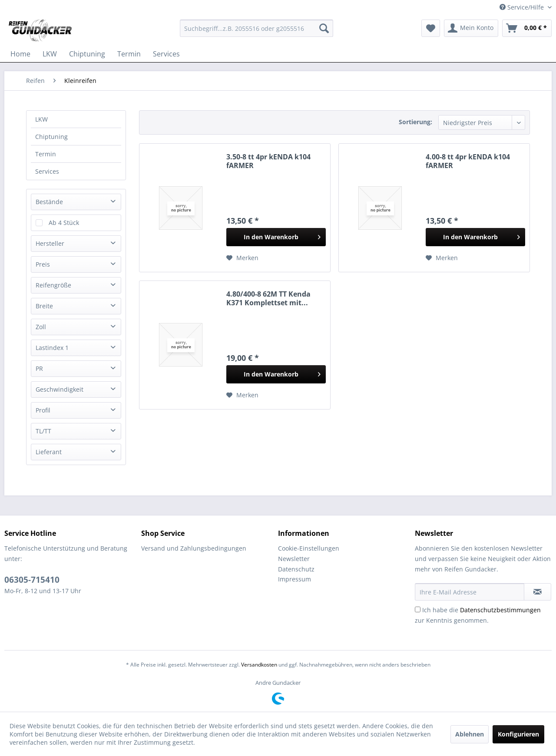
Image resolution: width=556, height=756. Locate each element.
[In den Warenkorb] (276, 237)
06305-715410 (32, 580)
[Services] (166, 54)
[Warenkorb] (527, 28)
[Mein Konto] (471, 28)
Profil (43, 410)
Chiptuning (51, 137)
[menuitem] (256, 28)
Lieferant (49, 452)
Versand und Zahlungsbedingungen (194, 548)
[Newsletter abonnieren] (538, 592)
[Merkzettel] (431, 28)
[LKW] (50, 54)
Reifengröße (53, 285)
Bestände (49, 202)
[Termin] (129, 54)
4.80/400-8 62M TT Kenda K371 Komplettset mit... (268, 298)
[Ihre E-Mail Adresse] (470, 592)
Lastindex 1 (52, 348)
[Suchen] (324, 28)
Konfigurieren (518, 734)
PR (39, 368)
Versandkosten (259, 665)
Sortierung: (415, 122)
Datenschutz (296, 569)
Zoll (41, 327)
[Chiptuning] (87, 54)
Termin (46, 154)
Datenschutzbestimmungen (500, 610)
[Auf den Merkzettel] (242, 258)
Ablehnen (470, 734)
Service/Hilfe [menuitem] (523, 7)
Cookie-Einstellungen (309, 548)
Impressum (295, 579)
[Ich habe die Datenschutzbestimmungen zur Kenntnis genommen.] (418, 609)
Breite (44, 306)
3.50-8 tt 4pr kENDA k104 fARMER (268, 161)
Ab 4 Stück (64, 223)
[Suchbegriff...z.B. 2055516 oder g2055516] (256, 28)
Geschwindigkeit (60, 389)
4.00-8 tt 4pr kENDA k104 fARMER (468, 161)
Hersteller (50, 243)
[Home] (20, 54)
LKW (41, 119)
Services (47, 171)
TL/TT (43, 431)
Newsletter (294, 559)
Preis (43, 264)
